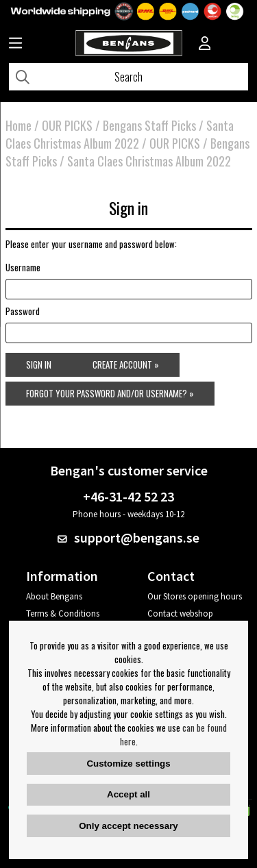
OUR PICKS (67, 125)
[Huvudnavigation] (15, 45)
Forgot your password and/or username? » (110, 393)
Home (19, 125)
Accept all (128, 794)
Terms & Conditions (63, 613)
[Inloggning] (205, 45)
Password (23, 311)
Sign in (39, 364)
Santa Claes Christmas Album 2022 (120, 134)
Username (23, 267)
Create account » (126, 364)
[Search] (128, 77)
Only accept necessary (128, 826)
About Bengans (54, 596)
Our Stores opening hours (195, 596)
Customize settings (128, 764)
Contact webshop (180, 613)
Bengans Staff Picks (149, 125)
